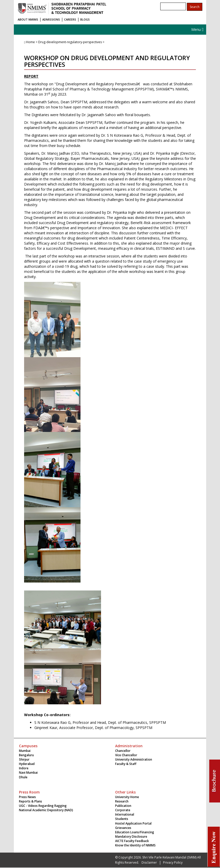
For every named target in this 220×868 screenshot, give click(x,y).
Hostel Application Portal (133, 823)
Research (122, 801)
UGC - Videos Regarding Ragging (43, 806)
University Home (127, 797)
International (125, 814)
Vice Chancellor (126, 755)
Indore (24, 768)
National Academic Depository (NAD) (46, 810)
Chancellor (123, 751)
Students (122, 819)
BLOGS (85, 19)
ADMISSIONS (51, 19)
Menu (197, 29)
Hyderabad (27, 764)
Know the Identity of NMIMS (135, 845)
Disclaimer (149, 862)
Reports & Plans (31, 801)
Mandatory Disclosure (131, 837)
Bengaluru (26, 755)
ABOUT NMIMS (28, 19)
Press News (27, 797)
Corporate (123, 810)
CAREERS (70, 19)
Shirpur (24, 759)
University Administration (134, 759)
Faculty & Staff (126, 764)
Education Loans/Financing (135, 832)
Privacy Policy (173, 862)
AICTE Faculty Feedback (132, 841)
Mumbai (25, 751)
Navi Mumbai (28, 773)
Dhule (23, 777)
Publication (123, 806)
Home (30, 42)
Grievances (123, 828)
